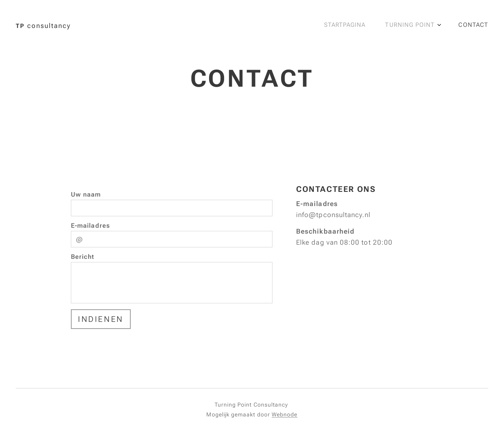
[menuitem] (438, 26)
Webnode (285, 414)
